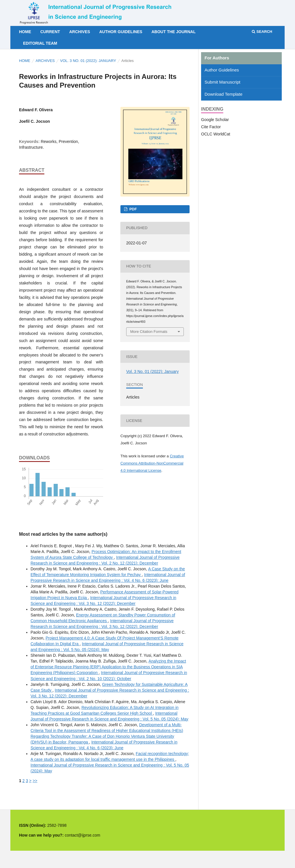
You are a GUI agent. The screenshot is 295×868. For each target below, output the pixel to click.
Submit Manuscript (222, 82)
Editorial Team (40, 43)
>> (35, 781)
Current (50, 32)
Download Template (223, 94)
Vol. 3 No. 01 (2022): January (88, 61)
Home (25, 32)
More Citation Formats (149, 332)
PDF (133, 209)
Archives (80, 32)
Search (262, 32)
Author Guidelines (121, 32)
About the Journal (174, 32)
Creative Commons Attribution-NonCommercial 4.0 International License (152, 463)
